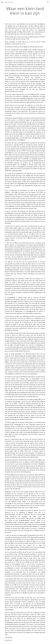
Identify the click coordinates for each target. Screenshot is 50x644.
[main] (25, 11)
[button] (2, 2)
